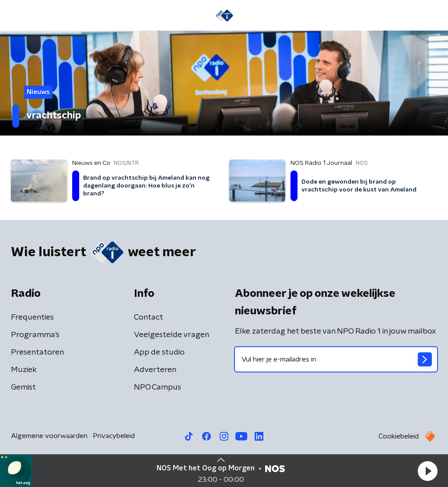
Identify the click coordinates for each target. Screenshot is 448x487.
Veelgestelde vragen (171, 335)
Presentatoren (37, 352)
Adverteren (155, 370)
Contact (149, 317)
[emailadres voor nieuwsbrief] (336, 359)
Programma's (35, 335)
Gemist (23, 387)
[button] (427, 471)
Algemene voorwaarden (49, 436)
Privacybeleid (114, 436)
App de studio (159, 352)
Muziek (24, 370)
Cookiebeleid (399, 436)
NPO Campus (157, 387)
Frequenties (32, 317)
